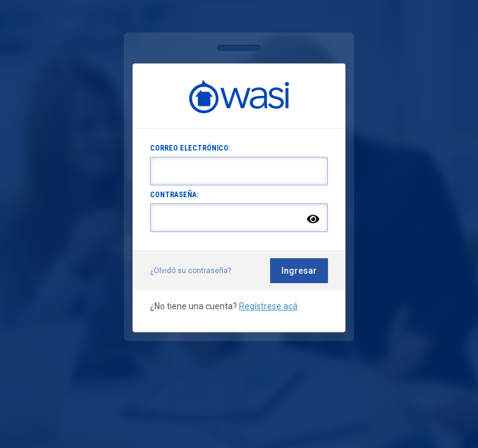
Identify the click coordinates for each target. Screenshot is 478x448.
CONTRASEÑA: (174, 195)
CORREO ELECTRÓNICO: (190, 148)
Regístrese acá (268, 306)
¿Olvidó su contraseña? (190, 271)
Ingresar (299, 271)
